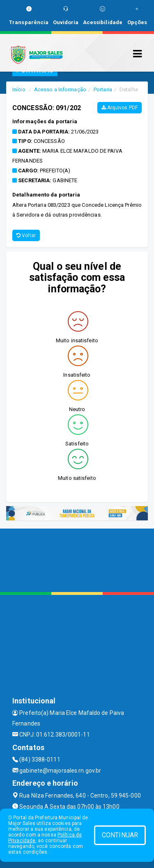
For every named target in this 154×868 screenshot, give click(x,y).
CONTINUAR (120, 835)
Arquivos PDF (120, 108)
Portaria (103, 89)
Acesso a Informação (60, 89)
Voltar (26, 235)
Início (19, 89)
